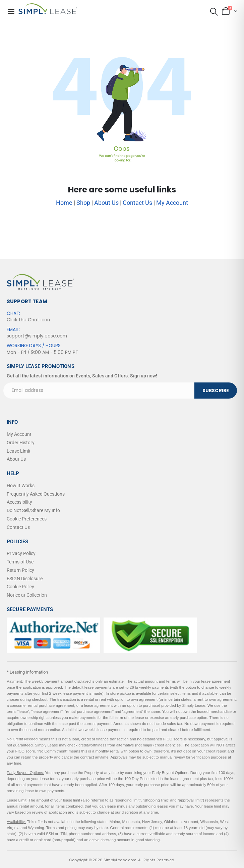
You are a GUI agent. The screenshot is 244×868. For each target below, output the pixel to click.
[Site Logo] (48, 9)
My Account (172, 203)
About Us (106, 203)
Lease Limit (19, 451)
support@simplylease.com (37, 336)
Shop (83, 203)
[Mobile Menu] (11, 11)
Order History (21, 443)
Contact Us (137, 203)
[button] (214, 12)
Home (64, 203)
